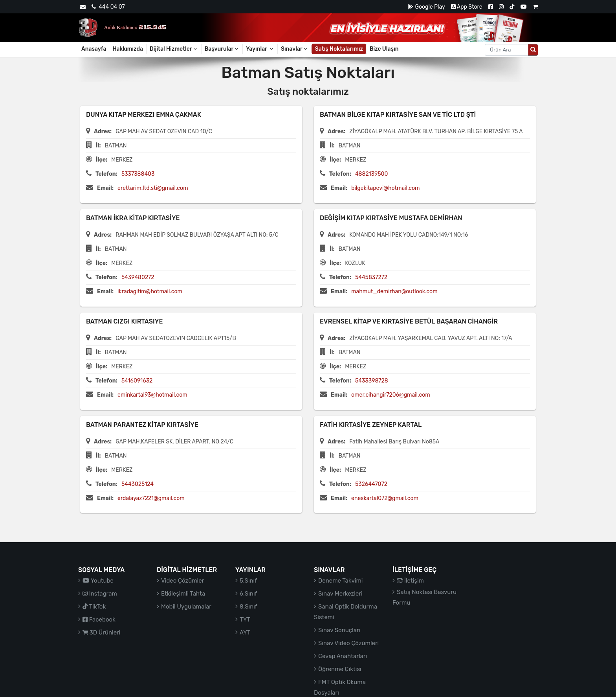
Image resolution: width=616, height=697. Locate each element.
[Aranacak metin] (507, 50)
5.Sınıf (248, 581)
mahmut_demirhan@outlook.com (394, 291)
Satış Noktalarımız (339, 49)
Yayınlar (260, 49)
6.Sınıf (248, 594)
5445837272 (371, 277)
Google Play (426, 7)
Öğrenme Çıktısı (340, 669)
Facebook (99, 620)
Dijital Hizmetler (174, 49)
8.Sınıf (248, 607)
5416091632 (137, 381)
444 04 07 (108, 7)
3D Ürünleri (101, 633)
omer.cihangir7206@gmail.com (391, 395)
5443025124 (137, 484)
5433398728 (372, 381)
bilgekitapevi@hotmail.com (385, 188)
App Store (467, 7)
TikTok (94, 607)
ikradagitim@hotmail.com (150, 291)
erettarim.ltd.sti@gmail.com (153, 188)
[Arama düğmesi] (533, 50)
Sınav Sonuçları (339, 630)
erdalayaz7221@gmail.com (151, 498)
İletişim (410, 581)
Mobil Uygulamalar (186, 607)
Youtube (98, 581)
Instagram (100, 594)
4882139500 (372, 174)
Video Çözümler (182, 581)
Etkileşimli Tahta (183, 594)
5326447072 (371, 484)
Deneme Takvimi (341, 581)
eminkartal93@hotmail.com (152, 395)
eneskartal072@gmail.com (385, 498)
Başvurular (222, 49)
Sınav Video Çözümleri (348, 643)
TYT (245, 620)
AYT (245, 633)
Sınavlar (295, 49)
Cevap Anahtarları (343, 656)
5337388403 (138, 174)
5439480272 (138, 277)
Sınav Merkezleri (340, 594)
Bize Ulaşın (384, 49)
